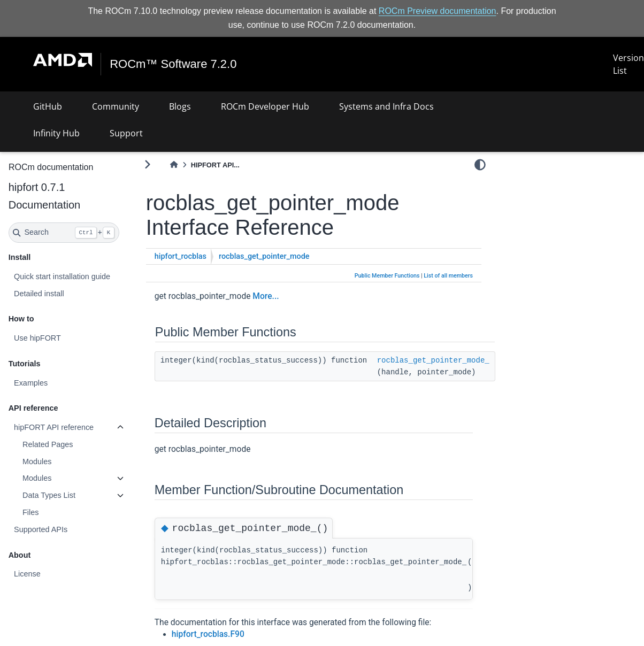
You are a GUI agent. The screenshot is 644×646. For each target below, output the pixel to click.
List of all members (448, 276)
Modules (37, 462)
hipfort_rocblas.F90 (208, 634)
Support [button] (126, 133)
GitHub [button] (48, 106)
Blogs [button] (180, 106)
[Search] (64, 233)
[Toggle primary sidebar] (147, 164)
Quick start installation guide (62, 276)
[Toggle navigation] (21, 64)
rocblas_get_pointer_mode (264, 256)
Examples (31, 383)
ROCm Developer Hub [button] (265, 106)
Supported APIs (41, 529)
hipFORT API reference (54, 427)
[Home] (174, 165)
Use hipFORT (37, 338)
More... (266, 296)
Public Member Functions (387, 276)
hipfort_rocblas (181, 256)
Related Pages (48, 444)
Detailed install (39, 293)
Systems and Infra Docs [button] (386, 106)
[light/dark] (480, 164)
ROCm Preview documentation (438, 11)
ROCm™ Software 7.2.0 (177, 64)
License (27, 574)
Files (30, 512)
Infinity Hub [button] (56, 133)
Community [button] (116, 106)
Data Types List (49, 495)
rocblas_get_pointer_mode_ (433, 360)
